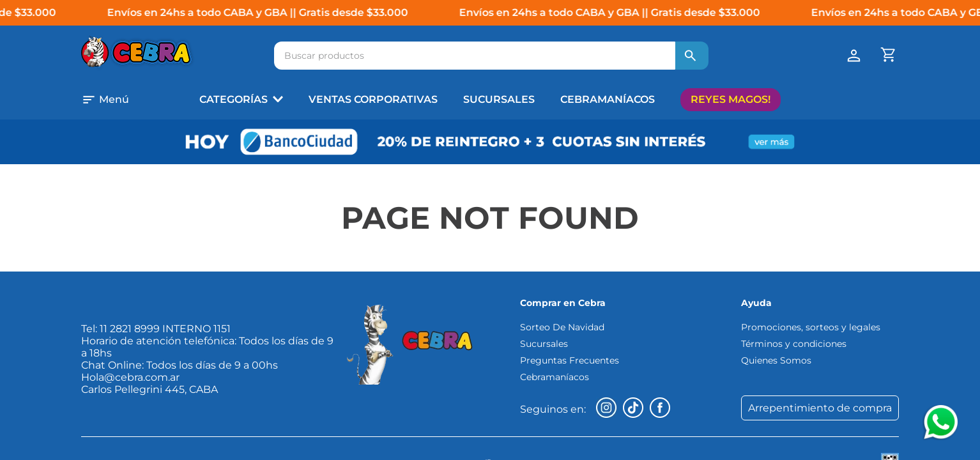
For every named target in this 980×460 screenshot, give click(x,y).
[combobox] (491, 56)
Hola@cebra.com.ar (130, 377)
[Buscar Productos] (691, 56)
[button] (122, 100)
